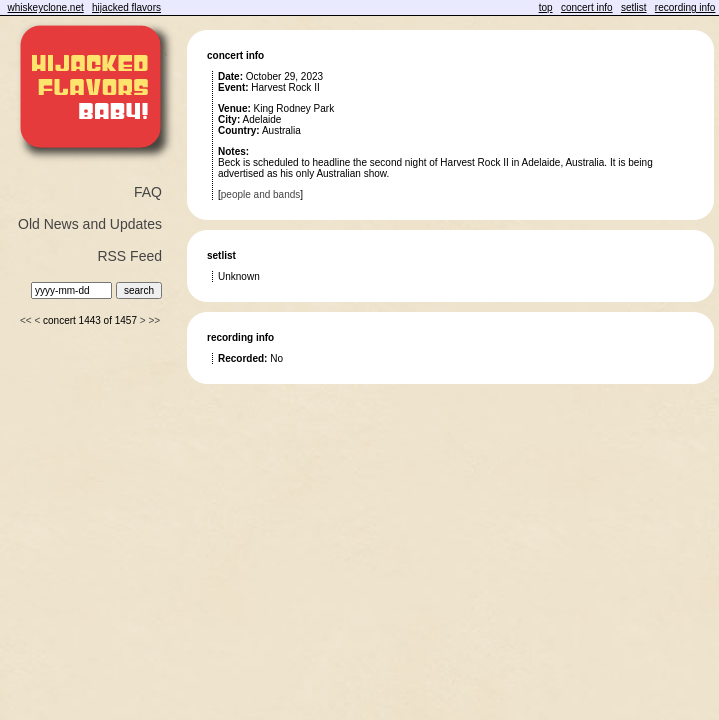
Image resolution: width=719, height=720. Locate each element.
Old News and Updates (90, 224)
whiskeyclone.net (46, 7)
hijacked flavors (126, 7)
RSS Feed (129, 256)
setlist (634, 7)
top (546, 7)
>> (154, 320)
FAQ (148, 192)
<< (26, 320)
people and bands (261, 194)
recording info (685, 7)
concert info (587, 7)
